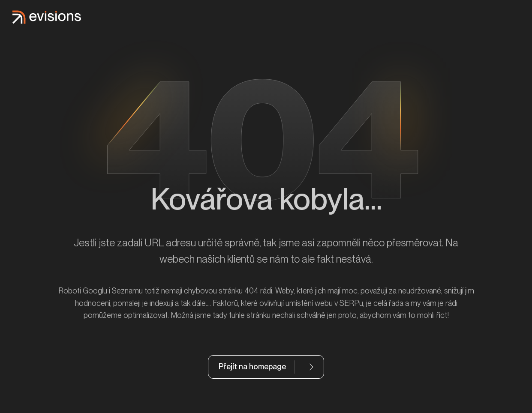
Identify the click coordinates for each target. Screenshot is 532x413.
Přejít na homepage (252, 367)
